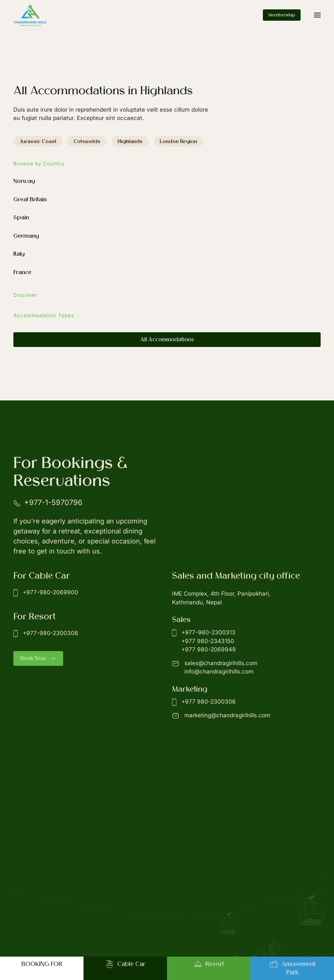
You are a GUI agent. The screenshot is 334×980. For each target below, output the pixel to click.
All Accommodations (167, 340)
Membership (282, 15)
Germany (26, 236)
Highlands (130, 141)
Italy (19, 254)
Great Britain (30, 199)
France (22, 272)
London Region (178, 141)
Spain (21, 217)
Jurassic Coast (38, 141)
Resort (209, 964)
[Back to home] (30, 15)
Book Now (38, 658)
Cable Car (125, 964)
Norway (24, 181)
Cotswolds (87, 141)
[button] (317, 15)
